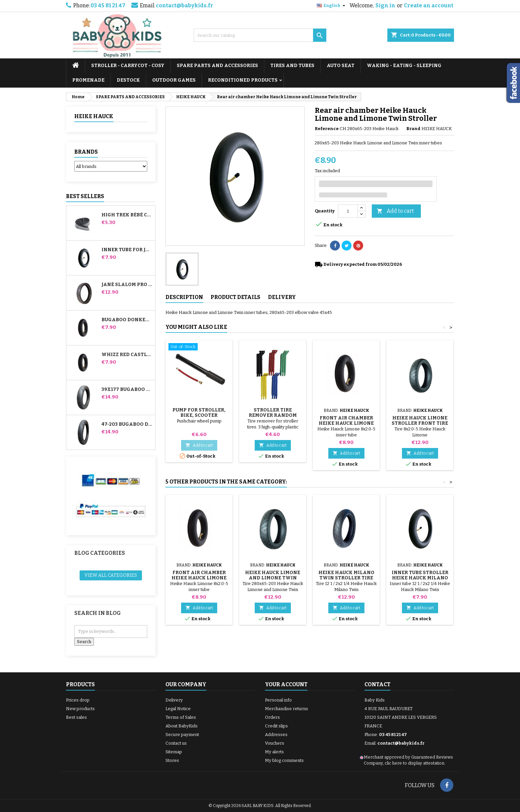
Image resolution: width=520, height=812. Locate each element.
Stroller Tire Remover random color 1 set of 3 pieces (273, 415)
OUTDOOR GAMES (174, 80)
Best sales (76, 717)
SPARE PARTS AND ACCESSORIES (217, 66)
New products (80, 709)
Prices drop (78, 700)
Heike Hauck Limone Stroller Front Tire (420, 421)
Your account (286, 684)
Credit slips (276, 726)
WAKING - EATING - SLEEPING (404, 66)
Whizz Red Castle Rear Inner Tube (127, 355)
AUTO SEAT (341, 66)
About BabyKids (182, 726)
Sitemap (174, 752)
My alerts (274, 752)
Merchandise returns (287, 709)
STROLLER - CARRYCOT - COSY (128, 66)
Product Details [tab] (235, 297)
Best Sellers (85, 196)
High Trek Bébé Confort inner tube (127, 215)
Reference (327, 129)
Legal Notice (178, 709)
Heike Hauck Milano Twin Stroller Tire (346, 575)
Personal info (278, 700)
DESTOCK (128, 80)
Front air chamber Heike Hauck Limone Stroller (346, 423)
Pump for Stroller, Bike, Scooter (199, 413)
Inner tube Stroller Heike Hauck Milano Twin (420, 578)
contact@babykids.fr (185, 5)
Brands (86, 152)
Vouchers (275, 743)
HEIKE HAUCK (94, 116)
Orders (272, 717)
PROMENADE (88, 80)
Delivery (174, 700)
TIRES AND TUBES (292, 66)
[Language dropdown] (332, 6)
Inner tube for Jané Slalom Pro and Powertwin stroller (127, 250)
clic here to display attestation (415, 763)
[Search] (260, 35)
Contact (377, 684)
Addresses (276, 735)
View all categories (111, 575)
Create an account (429, 5)
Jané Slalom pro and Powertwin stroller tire (127, 285)
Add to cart (395, 211)
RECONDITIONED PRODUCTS (243, 80)
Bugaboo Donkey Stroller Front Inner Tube (127, 320)
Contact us (176, 743)
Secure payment (182, 735)
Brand (413, 129)
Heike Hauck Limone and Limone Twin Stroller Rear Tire (273, 578)
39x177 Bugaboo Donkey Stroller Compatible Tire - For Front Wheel (127, 390)
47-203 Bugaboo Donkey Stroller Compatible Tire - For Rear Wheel (127, 424)
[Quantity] (348, 211)
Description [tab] (184, 297)
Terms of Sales (181, 717)
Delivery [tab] (282, 297)
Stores (172, 760)
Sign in (385, 5)
